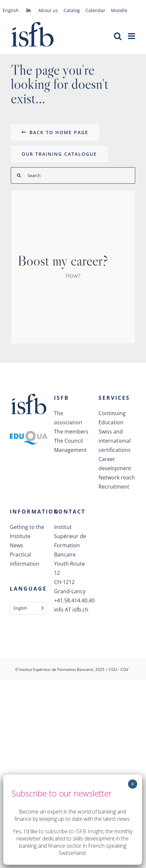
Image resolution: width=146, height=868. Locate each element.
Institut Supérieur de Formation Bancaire (56, 669)
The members (71, 432)
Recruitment (114, 487)
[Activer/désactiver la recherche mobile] (118, 36)
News (17, 545)
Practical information (25, 559)
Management (70, 450)
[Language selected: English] (28, 608)
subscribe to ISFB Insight (74, 831)
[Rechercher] (73, 175)
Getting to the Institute (27, 532)
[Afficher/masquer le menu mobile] (132, 36)
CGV (124, 669)
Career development (115, 464)
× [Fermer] (132, 784)
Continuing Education (112, 418)
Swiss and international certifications (115, 441)
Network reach (117, 477)
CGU (113, 669)
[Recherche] (19, 175)
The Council (68, 441)
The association (68, 418)
